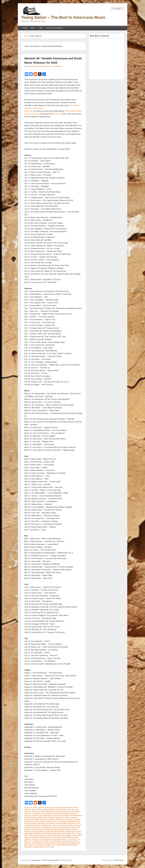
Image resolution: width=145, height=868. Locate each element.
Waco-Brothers (57, 845)
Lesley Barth (70, 825)
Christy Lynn (38, 816)
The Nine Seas (37, 841)
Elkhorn (31, 821)
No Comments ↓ (58, 66)
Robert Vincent (72, 833)
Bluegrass (48, 808)
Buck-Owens (67, 812)
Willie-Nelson (29, 847)
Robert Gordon (61, 833)
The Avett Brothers (45, 839)
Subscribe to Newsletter (54, 28)
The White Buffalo (37, 843)
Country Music (57, 808)
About (33, 28)
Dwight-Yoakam (35, 819)
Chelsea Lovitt (29, 816)
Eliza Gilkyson (69, 819)
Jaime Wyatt (32, 823)
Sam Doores (43, 835)
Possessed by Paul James (73, 831)
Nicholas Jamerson (30, 831)
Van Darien (39, 845)
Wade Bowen (66, 845)
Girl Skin (50, 821)
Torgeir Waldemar (72, 843)
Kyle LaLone (53, 825)
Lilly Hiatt (78, 825)
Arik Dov (35, 812)
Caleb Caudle (76, 812)
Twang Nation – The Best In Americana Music (63, 17)
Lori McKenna (36, 827)
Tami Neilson (57, 837)
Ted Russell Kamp (68, 837)
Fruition (36, 821)
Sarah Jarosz (60, 835)
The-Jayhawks (61, 843)
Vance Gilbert (47, 845)
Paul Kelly (40, 831)
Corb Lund (56, 816)
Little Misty (28, 827)
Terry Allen (35, 839)
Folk (63, 808)
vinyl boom (57, 114)
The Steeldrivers (67, 841)
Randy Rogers (29, 833)
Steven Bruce (48, 837)
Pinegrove (61, 831)
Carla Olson (28, 814)
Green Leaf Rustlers (60, 821)
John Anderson (50, 823)
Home (25, 28)
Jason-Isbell (40, 823)
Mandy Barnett (67, 827)
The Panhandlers (56, 841)
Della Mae (51, 817)
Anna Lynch (71, 810)
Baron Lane (47, 66)
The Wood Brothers (50, 843)
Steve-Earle (40, 837)
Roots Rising (39, 108)
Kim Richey (45, 825)
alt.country (34, 808)
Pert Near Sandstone (51, 831)
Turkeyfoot (31, 845)
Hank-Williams (71, 821)
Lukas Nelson (57, 827)
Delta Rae (58, 817)
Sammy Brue (52, 835)
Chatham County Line (71, 814)
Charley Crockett (58, 814)
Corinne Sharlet (65, 816)
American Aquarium (49, 810)
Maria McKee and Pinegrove (41, 829)
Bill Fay (48, 812)
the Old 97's (46, 841)
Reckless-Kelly (51, 833)
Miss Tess (75, 829)
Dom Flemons (66, 817)
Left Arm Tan (61, 825)
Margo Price (28, 829)
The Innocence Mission (59, 839)
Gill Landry (43, 821)
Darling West (74, 816)
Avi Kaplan (42, 812)
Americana (41, 808)
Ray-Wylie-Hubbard (40, 833)
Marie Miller (54, 829)
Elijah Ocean (60, 819)
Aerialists (39, 810)
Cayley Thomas (47, 814)
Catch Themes (119, 860)
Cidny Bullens (47, 816)
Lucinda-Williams (47, 827)
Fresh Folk (29, 111)
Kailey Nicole (72, 823)
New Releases (70, 808)
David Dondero (43, 817)
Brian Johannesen (57, 812)
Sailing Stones (34, 835)
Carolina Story (37, 814)
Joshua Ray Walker (61, 823)
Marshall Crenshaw (65, 829)
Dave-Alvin (34, 817)
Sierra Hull (32, 837)
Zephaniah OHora (39, 847)
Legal (40, 28)
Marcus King (76, 827)
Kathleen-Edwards (35, 825)
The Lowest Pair (72, 839)
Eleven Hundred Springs (48, 819)
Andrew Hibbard (61, 810)
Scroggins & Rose (71, 835)
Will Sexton (74, 845)
